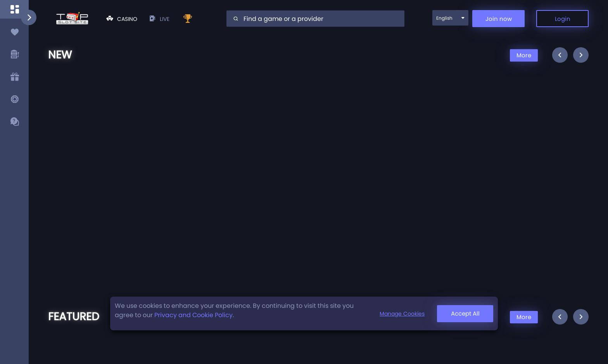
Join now (499, 19)
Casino (122, 19)
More (524, 55)
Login (563, 19)
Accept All (465, 313)
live (159, 19)
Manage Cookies (402, 314)
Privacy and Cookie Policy (193, 315)
